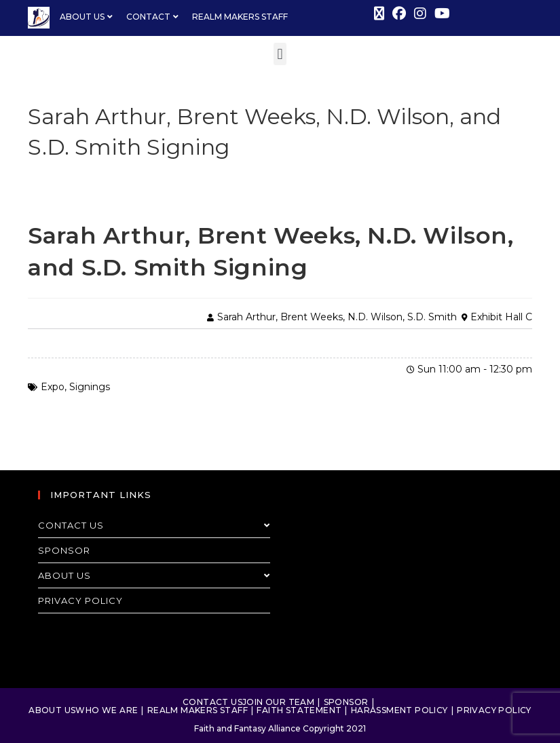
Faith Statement (299, 710)
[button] (280, 54)
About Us (154, 575)
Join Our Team (278, 702)
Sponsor (64, 550)
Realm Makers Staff (198, 710)
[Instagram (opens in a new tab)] (420, 14)
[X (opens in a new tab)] (379, 14)
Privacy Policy (80, 601)
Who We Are (107, 710)
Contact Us (154, 525)
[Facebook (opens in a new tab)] (399, 14)
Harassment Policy (399, 710)
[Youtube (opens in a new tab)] (440, 14)
